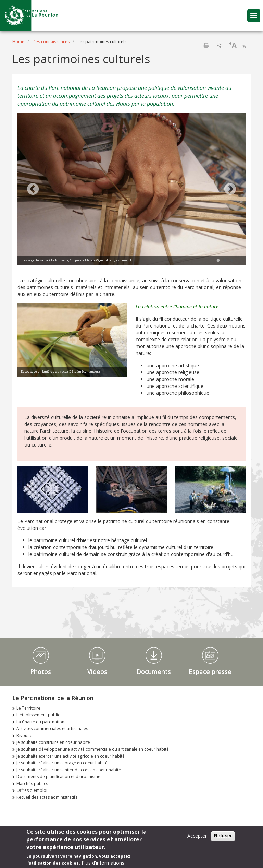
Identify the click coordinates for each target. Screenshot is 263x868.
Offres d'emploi (32, 790)
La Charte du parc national (42, 722)
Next (230, 190)
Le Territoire (28, 708)
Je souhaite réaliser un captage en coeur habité (62, 763)
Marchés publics (32, 783)
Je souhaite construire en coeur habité (53, 742)
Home (18, 42)
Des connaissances (51, 42)
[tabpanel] (131, 190)
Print (206, 45)
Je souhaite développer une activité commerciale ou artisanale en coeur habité (93, 749)
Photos (41, 671)
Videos (97, 671)
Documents (154, 671)
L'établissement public (38, 715)
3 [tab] (232, 261)
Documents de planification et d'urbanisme (58, 777)
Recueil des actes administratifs (47, 797)
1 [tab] (218, 261)
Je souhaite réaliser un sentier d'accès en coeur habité (69, 770)
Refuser (223, 836)
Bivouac (24, 735)
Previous (33, 190)
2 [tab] (225, 261)
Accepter (197, 836)
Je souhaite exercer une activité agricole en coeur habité (71, 756)
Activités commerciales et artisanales (52, 729)
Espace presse (210, 671)
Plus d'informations (103, 863)
